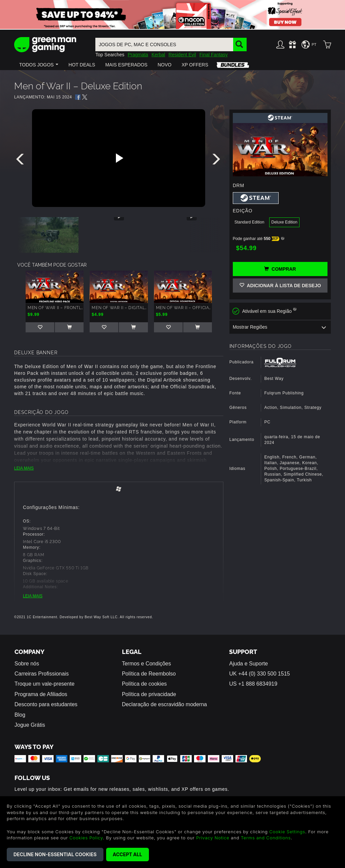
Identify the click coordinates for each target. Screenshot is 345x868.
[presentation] (21, 161)
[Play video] (119, 158)
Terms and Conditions (266, 838)
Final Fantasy (214, 55)
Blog (20, 715)
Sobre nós (27, 664)
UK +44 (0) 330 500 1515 (259, 674)
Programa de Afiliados (41, 694)
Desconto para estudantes (46, 704)
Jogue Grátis (30, 725)
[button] (39, 65)
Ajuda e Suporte (248, 664)
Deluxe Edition (284, 222)
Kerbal (158, 55)
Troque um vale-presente (44, 684)
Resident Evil (182, 55)
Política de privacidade (149, 694)
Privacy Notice (213, 838)
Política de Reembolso (149, 674)
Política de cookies (144, 684)
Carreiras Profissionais (42, 674)
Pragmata (138, 55)
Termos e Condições (147, 664)
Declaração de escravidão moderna (165, 704)
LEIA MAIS (24, 468)
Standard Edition (249, 222)
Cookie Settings (287, 832)
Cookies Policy (86, 838)
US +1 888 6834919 (253, 684)
